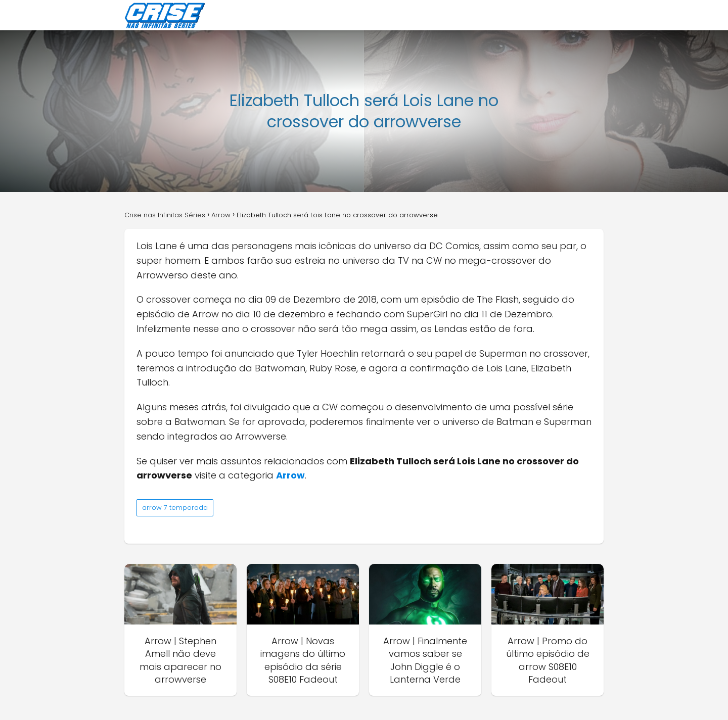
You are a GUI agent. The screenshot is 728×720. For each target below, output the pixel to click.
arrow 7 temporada (175, 508)
